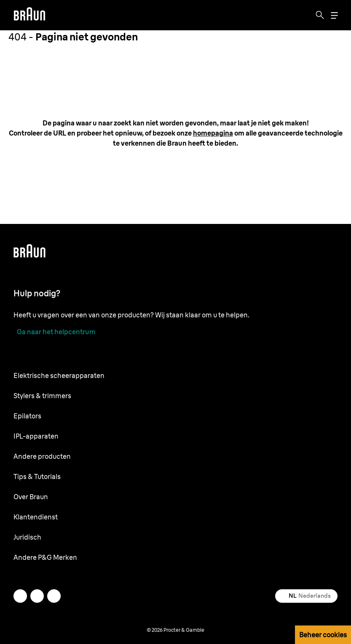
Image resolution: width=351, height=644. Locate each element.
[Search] (320, 15)
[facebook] (37, 596)
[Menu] (334, 15)
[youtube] (54, 596)
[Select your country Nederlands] (306, 596)
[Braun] (29, 15)
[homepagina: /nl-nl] (213, 133)
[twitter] (20, 596)
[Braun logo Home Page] (29, 15)
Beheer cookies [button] (323, 635)
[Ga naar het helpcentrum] (55, 332)
